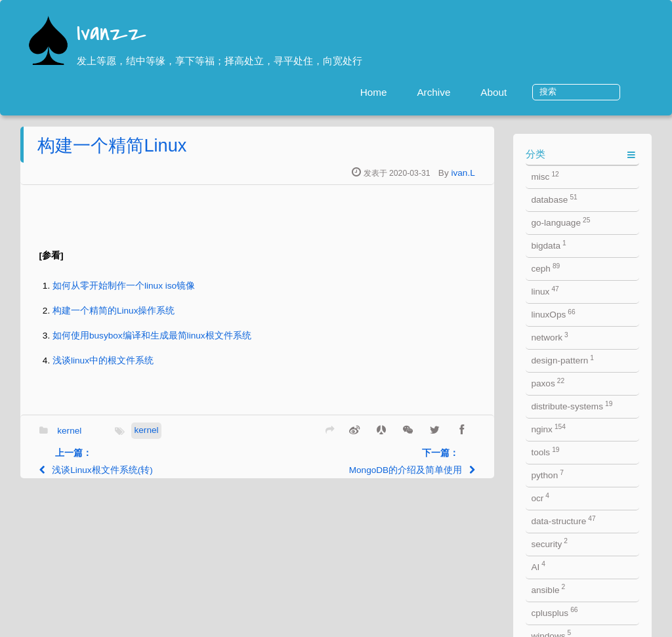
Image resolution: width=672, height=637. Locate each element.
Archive (481, 92)
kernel (133, 437)
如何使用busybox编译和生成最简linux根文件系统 (215, 342)
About (540, 92)
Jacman (367, 625)
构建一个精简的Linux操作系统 (177, 317)
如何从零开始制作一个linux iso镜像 (187, 292)
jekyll (295, 625)
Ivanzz (112, 34)
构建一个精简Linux (176, 152)
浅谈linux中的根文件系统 (166, 367)
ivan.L (526, 179)
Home (420, 92)
